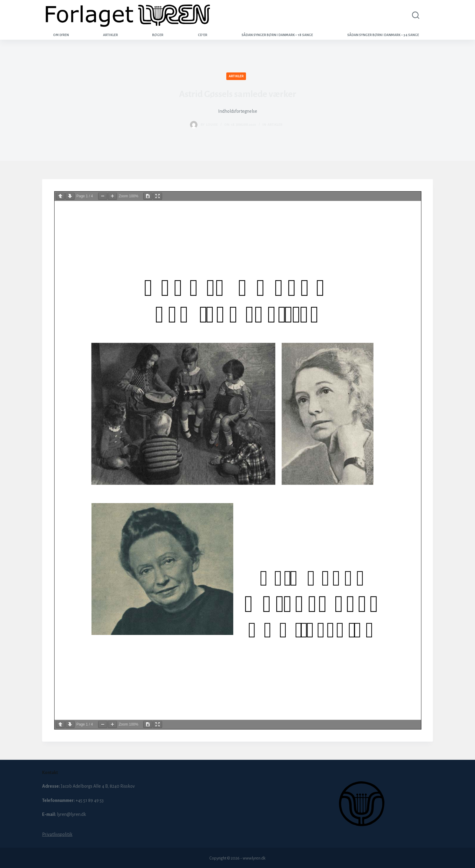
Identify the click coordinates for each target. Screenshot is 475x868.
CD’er (203, 35)
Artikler (110, 35)
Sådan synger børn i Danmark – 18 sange (277, 35)
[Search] (414, 15)
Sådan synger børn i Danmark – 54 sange (383, 35)
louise (212, 125)
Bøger (158, 35)
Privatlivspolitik (57, 834)
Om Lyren (61, 35)
